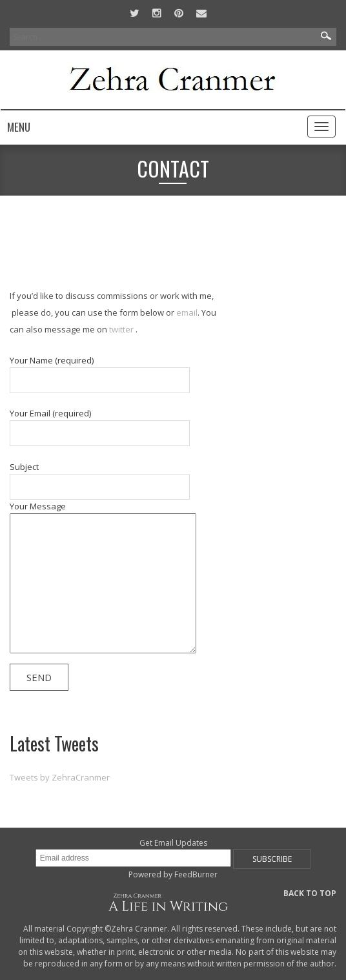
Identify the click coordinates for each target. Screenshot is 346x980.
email (187, 312)
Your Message (107, 579)
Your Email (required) (101, 427)
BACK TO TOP (310, 893)
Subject (101, 480)
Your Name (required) (101, 374)
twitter (120, 329)
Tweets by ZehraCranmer (60, 777)
